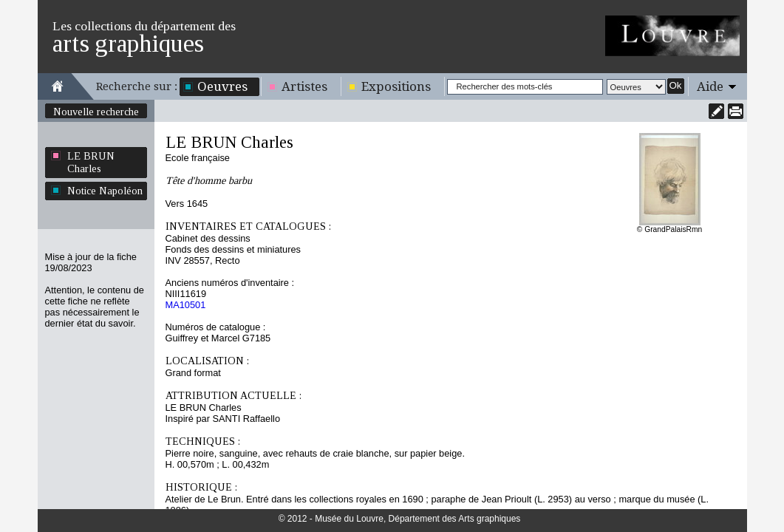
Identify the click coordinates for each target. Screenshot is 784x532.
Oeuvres (222, 86)
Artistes (304, 86)
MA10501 (186, 305)
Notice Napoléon (105, 191)
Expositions (396, 86)
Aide (710, 86)
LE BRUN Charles (91, 162)
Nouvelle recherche (96, 112)
